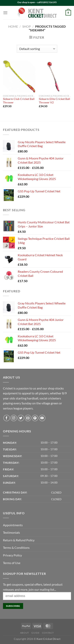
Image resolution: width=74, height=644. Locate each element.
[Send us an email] (28, 418)
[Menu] (5, 13)
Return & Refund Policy (19, 540)
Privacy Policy (12, 555)
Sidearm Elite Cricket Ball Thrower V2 (54, 101)
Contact (48, 633)
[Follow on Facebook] (7, 418)
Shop (27, 26)
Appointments (13, 525)
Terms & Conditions (16, 548)
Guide (35, 633)
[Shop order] (37, 49)
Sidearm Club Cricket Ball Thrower (19, 101)
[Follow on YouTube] (42, 418)
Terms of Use (12, 563)
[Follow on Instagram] (14, 418)
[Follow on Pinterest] (35, 418)
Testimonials (11, 532)
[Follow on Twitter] (21, 418)
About (25, 633)
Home (13, 26)
